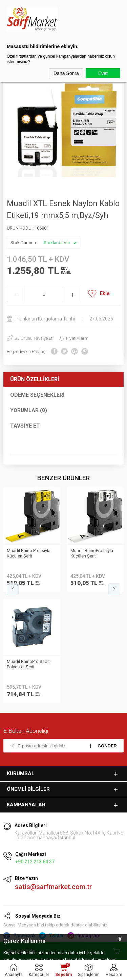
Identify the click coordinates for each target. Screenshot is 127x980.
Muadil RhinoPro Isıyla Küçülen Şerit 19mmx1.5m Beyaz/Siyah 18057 (31, 554)
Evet (103, 73)
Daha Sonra (66, 73)
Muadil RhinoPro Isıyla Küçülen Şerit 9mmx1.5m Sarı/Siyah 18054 (94, 554)
